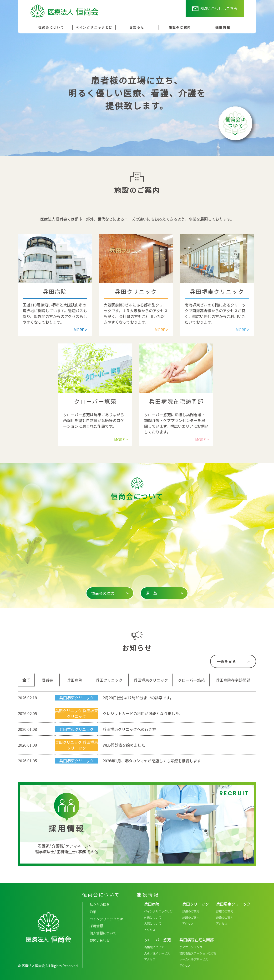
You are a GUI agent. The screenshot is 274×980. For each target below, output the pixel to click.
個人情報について (103, 933)
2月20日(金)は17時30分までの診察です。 (138, 698)
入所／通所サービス (157, 953)
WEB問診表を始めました (124, 745)
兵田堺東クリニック (76, 698)
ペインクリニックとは (94, 27)
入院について (153, 923)
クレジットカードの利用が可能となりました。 (143, 713)
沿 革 (164, 593)
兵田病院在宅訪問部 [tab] (233, 680)
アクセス (150, 930)
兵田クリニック (68, 711)
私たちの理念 (100, 904)
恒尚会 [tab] (47, 680)
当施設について (154, 947)
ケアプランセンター (192, 947)
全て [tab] (26, 680)
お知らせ (137, 27)
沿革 (93, 912)
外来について (153, 917)
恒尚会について (51, 27)
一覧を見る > (233, 661)
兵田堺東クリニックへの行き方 (129, 729)
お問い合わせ (100, 940)
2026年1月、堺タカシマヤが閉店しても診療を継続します (152, 761)
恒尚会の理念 (110, 593)
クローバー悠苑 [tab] (191, 680)
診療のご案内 (191, 911)
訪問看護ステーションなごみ (198, 953)
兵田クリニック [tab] (109, 680)
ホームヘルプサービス (194, 959)
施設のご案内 (180, 27)
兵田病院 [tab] (75, 680)
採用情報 (223, 27)
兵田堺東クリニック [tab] (151, 680)
